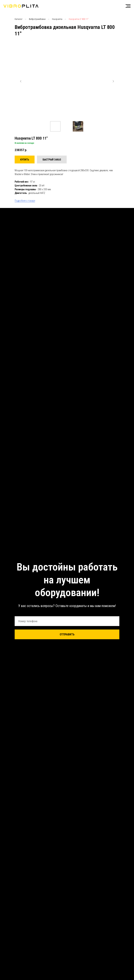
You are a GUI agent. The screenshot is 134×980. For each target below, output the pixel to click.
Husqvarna (57, 19)
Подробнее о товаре (25, 201)
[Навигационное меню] (128, 6)
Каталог (19, 19)
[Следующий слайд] (113, 81)
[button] (52, 160)
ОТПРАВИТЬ (67, 634)
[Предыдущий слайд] (21, 81)
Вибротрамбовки (37, 19)
